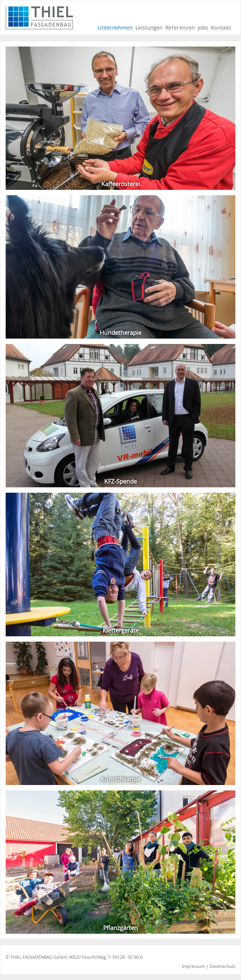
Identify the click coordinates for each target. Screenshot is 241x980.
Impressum (194, 966)
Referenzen (180, 28)
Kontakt (221, 28)
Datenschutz (223, 966)
